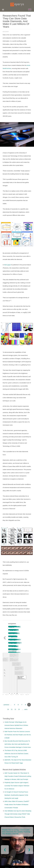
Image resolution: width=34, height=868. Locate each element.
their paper (8, 265)
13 (19, 709)
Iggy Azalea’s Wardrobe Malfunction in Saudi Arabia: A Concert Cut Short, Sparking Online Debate (13, 643)
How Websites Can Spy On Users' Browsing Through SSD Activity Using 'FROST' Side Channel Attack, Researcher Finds (18, 814)
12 (15, 709)
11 (12, 709)
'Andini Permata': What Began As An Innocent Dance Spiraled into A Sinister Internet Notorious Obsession (16, 725)
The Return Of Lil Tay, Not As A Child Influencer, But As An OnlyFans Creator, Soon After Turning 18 (17, 754)
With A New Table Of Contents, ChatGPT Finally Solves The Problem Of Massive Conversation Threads (17, 804)
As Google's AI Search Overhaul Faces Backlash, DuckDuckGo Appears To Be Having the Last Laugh (16, 795)
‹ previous (6, 705)
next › (26, 709)
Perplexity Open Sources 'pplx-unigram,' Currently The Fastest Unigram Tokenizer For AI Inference (17, 786)
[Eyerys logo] (17, 4)
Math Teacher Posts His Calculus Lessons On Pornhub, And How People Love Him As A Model (18, 735)
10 (8, 709)
